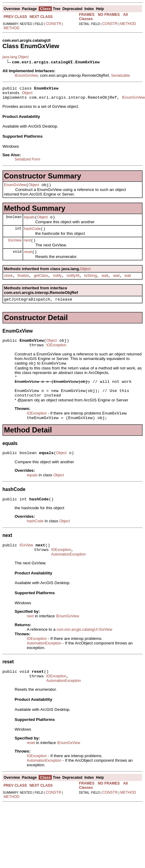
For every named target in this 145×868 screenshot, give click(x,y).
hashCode (32, 234)
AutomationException (68, 577)
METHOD (12, 28)
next (28, 247)
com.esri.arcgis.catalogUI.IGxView (85, 652)
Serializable (121, 76)
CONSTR (53, 24)
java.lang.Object (16, 57)
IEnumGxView (26, 76)
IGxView (15, 246)
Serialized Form (27, 162)
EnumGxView (15, 189)
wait (105, 284)
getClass (41, 284)
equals (29, 222)
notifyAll (73, 284)
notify (57, 284)
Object (27, 95)
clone (8, 284)
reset (28, 259)
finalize (23, 284)
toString (90, 284)
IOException (56, 356)
